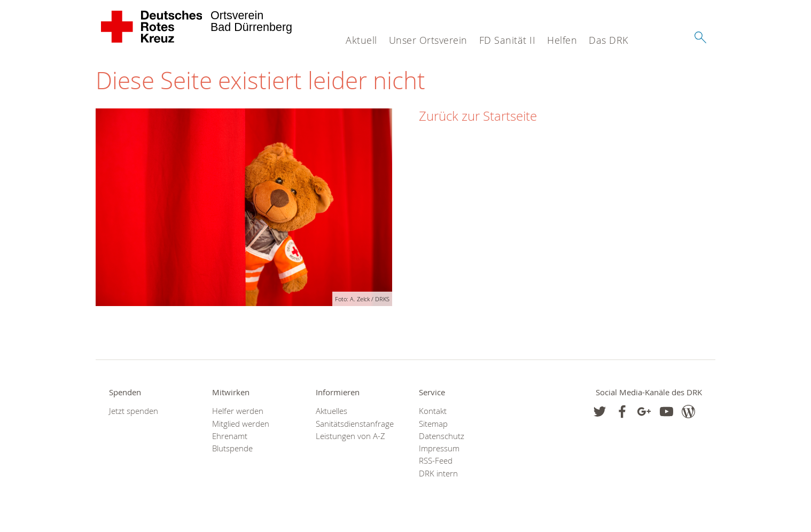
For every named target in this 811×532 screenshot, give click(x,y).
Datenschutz (442, 436)
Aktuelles (332, 411)
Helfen (562, 40)
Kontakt (433, 411)
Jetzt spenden (134, 411)
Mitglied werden (241, 424)
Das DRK (609, 40)
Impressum (439, 448)
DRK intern (438, 474)
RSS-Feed (436, 461)
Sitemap (433, 424)
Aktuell (361, 40)
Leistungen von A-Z (350, 436)
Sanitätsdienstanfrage (354, 424)
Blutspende (232, 448)
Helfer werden (238, 411)
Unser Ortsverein (428, 40)
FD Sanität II (508, 40)
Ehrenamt (230, 436)
